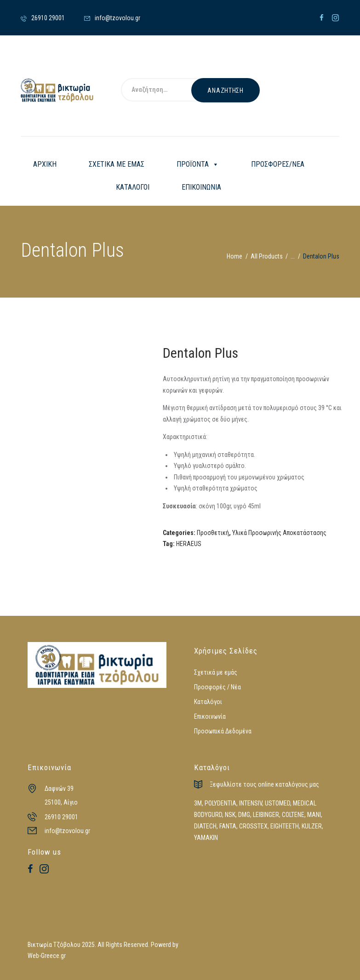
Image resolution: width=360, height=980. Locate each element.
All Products (267, 256)
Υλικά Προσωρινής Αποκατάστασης (279, 533)
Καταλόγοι (208, 702)
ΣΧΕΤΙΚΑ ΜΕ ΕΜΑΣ (117, 164)
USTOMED (277, 803)
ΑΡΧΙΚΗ (45, 164)
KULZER (312, 826)
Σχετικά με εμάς (216, 672)
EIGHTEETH (285, 826)
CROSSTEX (253, 826)
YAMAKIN (206, 838)
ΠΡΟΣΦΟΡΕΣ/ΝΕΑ (278, 164)
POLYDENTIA (220, 803)
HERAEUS (189, 544)
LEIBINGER (266, 815)
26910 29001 (61, 817)
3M (198, 803)
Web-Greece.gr (47, 956)
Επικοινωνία (210, 716)
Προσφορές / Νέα (217, 687)
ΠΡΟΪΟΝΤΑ (198, 164)
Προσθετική (213, 533)
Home (234, 256)
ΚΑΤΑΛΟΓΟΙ (133, 187)
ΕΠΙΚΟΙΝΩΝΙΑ (201, 187)
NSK (230, 815)
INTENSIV (251, 803)
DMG (244, 815)
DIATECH (205, 826)
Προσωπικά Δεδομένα (223, 731)
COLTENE (293, 815)
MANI (314, 815)
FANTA (228, 826)
